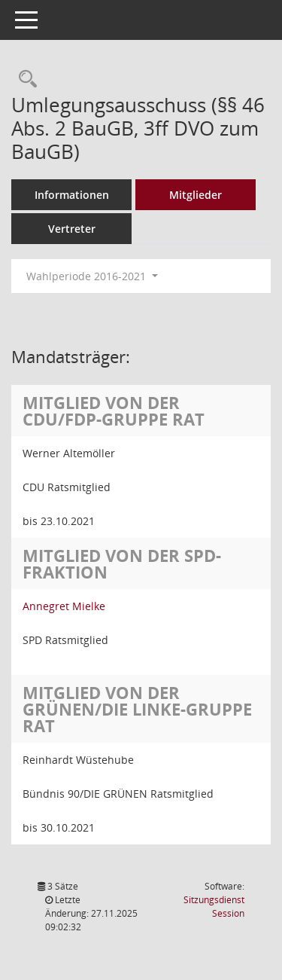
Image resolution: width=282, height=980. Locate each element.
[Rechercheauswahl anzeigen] (24, 79)
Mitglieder (196, 195)
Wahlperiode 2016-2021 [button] (92, 276)
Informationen (72, 195)
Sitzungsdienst (214, 907)
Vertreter (72, 229)
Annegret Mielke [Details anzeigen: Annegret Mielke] (64, 606)
